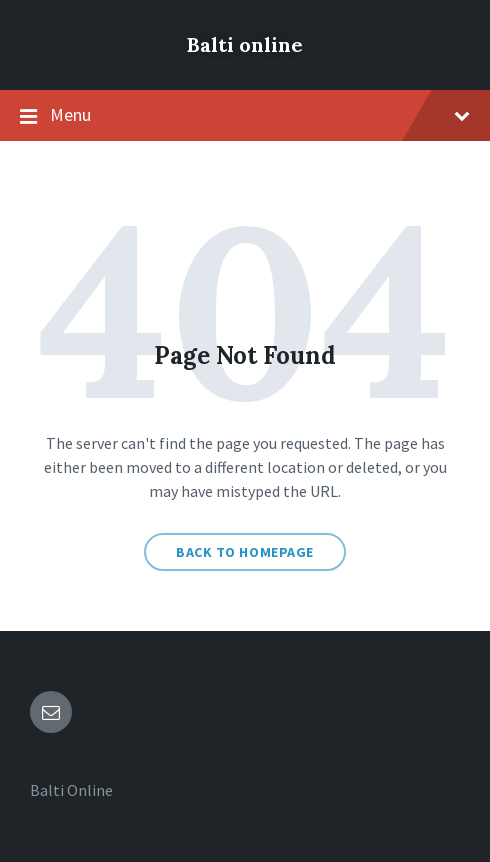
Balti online (245, 44)
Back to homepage (245, 552)
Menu (245, 116)
